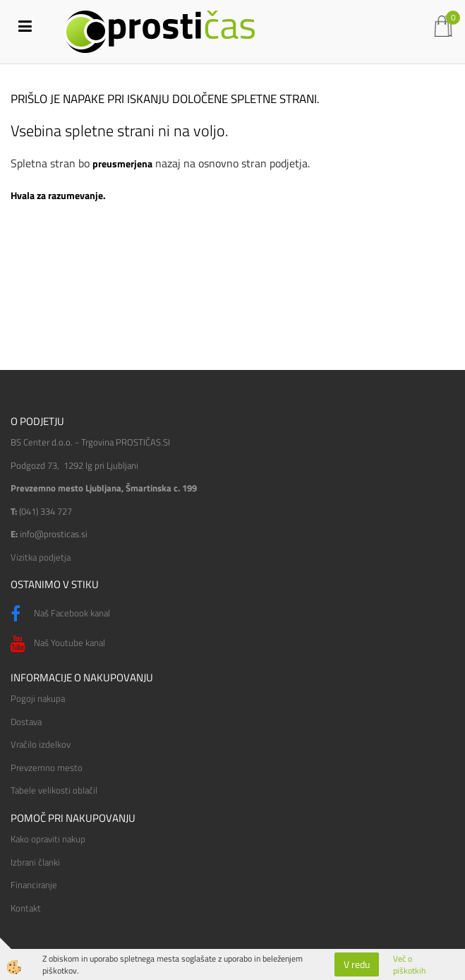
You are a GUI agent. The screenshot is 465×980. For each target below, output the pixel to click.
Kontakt (26, 908)
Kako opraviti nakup (48, 839)
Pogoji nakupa (38, 698)
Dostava (26, 722)
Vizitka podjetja (41, 557)
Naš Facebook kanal (60, 614)
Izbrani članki (35, 862)
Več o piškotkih (409, 964)
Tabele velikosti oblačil (54, 790)
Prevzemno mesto (47, 767)
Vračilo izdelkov (41, 744)
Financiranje (34, 885)
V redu (357, 964)
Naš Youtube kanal (58, 644)
